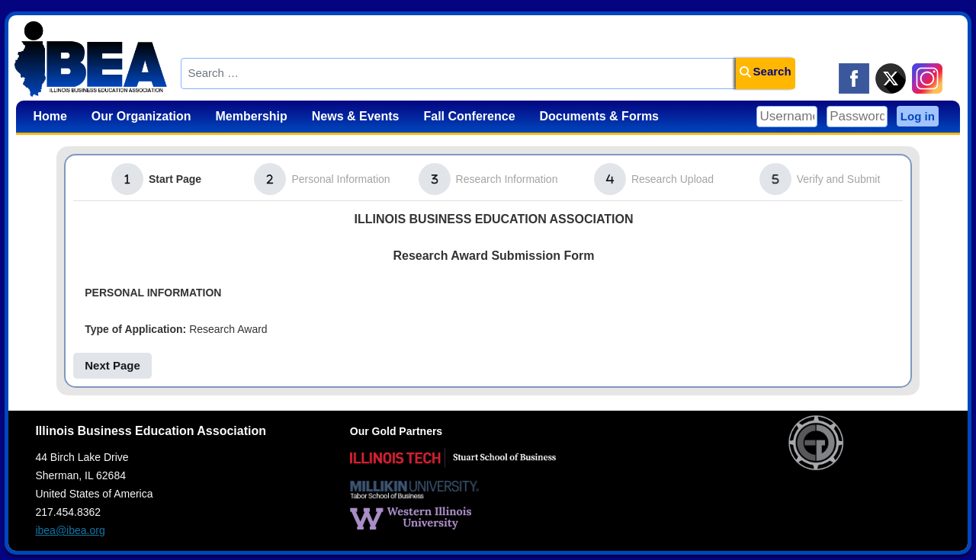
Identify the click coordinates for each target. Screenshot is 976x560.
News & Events (356, 116)
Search (766, 71)
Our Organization (141, 116)
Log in (918, 116)
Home (50, 116)
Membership (252, 116)
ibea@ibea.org (70, 530)
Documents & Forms (599, 116)
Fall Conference (470, 116)
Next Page (112, 365)
